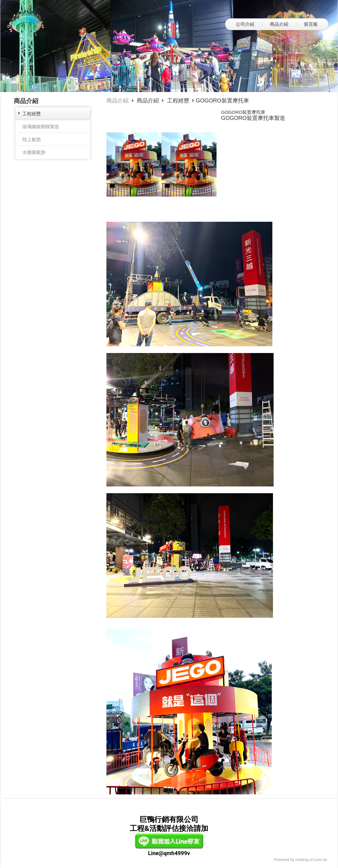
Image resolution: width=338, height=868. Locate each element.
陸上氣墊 (32, 139)
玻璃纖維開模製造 (41, 127)
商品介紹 (117, 101)
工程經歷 (32, 114)
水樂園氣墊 (34, 152)
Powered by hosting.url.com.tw (300, 860)
